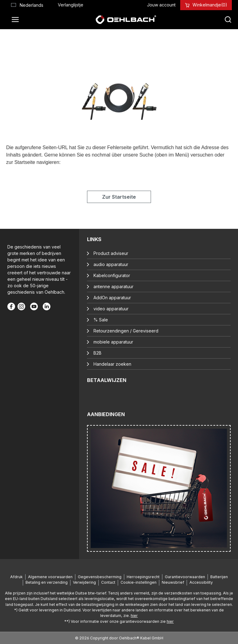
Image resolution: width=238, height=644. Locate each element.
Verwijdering (84, 582)
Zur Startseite (119, 197)
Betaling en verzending (47, 582)
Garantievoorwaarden (185, 577)
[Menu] (17, 20)
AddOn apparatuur (112, 298)
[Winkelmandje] (210, 5)
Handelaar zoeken (112, 364)
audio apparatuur (111, 264)
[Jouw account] (161, 5)
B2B (97, 353)
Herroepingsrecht (143, 577)
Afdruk (16, 577)
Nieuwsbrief (173, 582)
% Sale (101, 320)
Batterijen (219, 577)
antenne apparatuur (113, 286)
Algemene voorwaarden (50, 577)
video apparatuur (111, 309)
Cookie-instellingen (139, 582)
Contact (108, 582)
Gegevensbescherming (100, 577)
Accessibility (201, 582)
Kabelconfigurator (112, 275)
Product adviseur (111, 253)
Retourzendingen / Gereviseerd (126, 331)
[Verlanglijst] (71, 5)
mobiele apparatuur (113, 342)
